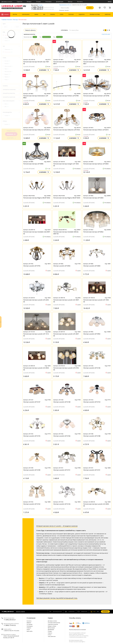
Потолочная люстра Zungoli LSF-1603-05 (66, 165)
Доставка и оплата (7, 2)
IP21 (7, 107)
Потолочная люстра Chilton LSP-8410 (96, 130)
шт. (93, 612)
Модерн (7, 74)
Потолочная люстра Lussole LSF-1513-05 (36, 335)
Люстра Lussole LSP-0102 (32, 504)
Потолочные (47, 37)
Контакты (80, 2)
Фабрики (29, 623)
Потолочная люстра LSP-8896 (33, 164)
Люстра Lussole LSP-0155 (32, 436)
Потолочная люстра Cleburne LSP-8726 (67, 130)
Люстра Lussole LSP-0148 (62, 402)
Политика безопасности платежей (77, 630)
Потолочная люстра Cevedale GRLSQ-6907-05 (66, 233)
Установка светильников (54, 623)
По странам (30, 624)
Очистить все (106, 34)
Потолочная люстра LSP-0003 (93, 198)
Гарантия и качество (53, 624)
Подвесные (9, 49)
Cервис (50, 618)
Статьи (50, 635)
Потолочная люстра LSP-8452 (93, 232)
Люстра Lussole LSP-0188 (92, 436)
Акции (28, 630)
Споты (7, 41)
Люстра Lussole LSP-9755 (32, 266)
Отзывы (38, 2)
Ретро (7, 80)
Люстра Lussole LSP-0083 (92, 266)
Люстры (15, 20)
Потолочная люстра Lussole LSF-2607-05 (66, 335)
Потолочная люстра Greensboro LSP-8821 (96, 63)
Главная (4, 20)
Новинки (29, 628)
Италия (7, 124)
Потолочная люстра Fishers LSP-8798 (66, 96)
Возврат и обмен (52, 626)
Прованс (7, 77)
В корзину (44, 70)
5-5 (35, 37)
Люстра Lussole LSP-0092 (62, 266)
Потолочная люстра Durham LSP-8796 (96, 96)
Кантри (7, 64)
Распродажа (30, 626)
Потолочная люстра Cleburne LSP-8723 (36, 130)
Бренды (70, 2)
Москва (40, 5)
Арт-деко (7, 61)
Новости (50, 633)
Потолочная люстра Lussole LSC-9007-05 (66, 301)
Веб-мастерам (51, 628)
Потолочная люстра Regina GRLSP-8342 (37, 198)
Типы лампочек (52, 636)
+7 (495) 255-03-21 (43, 9)
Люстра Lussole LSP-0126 (62, 504)
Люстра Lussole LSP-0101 (92, 470)
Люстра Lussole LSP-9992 (92, 334)
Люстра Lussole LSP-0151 (62, 470)
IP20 (7, 104)
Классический (9, 66)
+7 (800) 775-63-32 (43, 7)
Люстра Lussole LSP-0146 (92, 368)
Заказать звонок (20, 612)
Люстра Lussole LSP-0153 (92, 402)
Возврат (29, 2)
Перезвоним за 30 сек (65, 5)
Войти (110, 2)
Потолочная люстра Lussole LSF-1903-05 (96, 301)
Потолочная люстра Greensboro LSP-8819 (66, 63)
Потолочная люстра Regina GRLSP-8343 (67, 198)
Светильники (9, 38)
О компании (31, 618)
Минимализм (9, 72)
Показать (11, 134)
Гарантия (19, 2)
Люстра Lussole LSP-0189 (32, 470)
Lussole (7, 115)
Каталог (5, 14)
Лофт (7, 69)
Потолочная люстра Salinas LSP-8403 (96, 164)
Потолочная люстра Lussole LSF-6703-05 (66, 369)
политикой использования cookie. (78, 637)
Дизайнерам (60, 2)
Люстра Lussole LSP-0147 (32, 402)
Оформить (105, 612)
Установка (48, 2)
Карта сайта (30, 631)
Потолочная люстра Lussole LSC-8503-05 (36, 369)
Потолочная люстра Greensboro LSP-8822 (36, 97)
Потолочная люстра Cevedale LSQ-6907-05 (37, 233)
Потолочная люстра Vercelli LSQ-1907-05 (36, 63)
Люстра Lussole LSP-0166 (62, 436)
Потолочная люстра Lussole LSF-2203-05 (36, 301)
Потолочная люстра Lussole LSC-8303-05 (96, 505)
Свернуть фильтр (30, 30)
